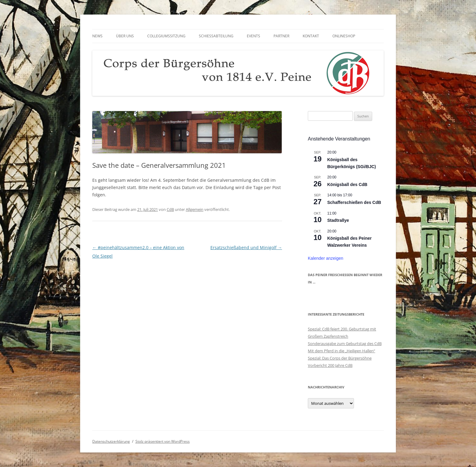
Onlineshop (344, 36)
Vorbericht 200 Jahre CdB (330, 365)
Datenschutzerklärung (111, 441)
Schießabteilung (216, 36)
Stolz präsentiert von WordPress (163, 441)
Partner (281, 36)
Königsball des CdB (347, 184)
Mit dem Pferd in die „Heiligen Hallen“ (342, 351)
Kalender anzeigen (326, 258)
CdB (170, 209)
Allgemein (195, 209)
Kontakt (311, 36)
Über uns (125, 36)
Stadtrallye (338, 220)
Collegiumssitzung (166, 36)
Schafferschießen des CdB (354, 202)
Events (253, 36)
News (97, 36)
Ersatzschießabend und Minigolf (246, 247)
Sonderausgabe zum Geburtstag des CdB (345, 343)
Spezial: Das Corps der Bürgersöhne (340, 358)
